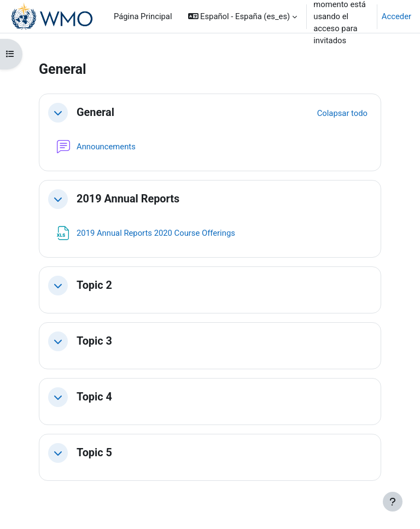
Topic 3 (94, 341)
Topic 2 (94, 285)
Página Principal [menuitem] (143, 16)
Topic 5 (94, 453)
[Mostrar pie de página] (393, 502)
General (95, 112)
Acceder (396, 16)
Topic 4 (94, 397)
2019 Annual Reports (128, 199)
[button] (243, 16)
